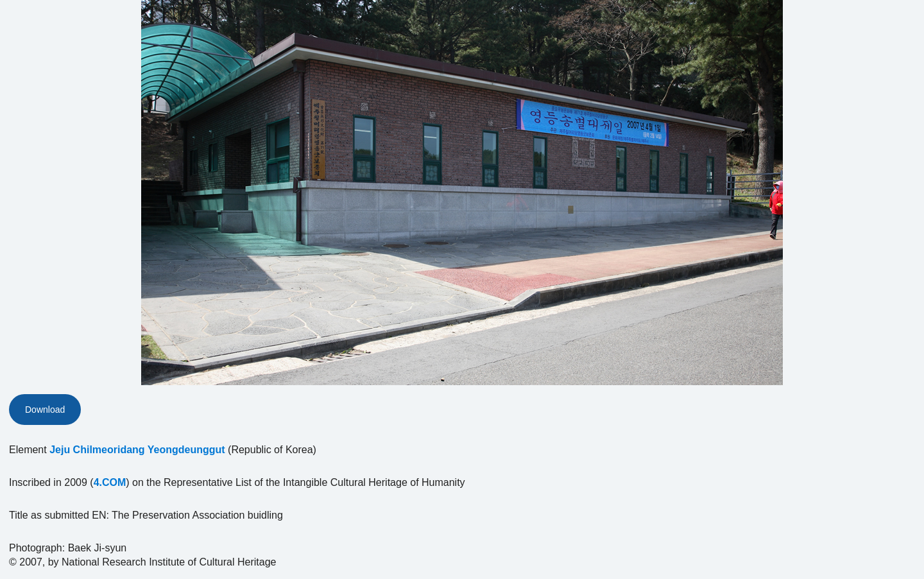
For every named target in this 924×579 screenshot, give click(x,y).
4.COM (110, 482)
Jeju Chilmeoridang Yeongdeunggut (137, 450)
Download (45, 410)
